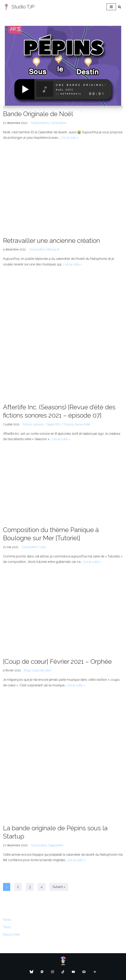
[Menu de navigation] (111, 7)
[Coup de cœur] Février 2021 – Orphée (57, 661)
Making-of (53, 249)
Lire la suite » (70, 138)
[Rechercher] (119, 7)
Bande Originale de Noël (38, 114)
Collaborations (40, 123)
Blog (27, 670)
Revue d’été (11, 934)
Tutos (42, 547)
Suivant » (59, 887)
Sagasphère (56, 845)
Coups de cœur (41, 670)
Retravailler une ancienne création (51, 240)
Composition (58, 123)
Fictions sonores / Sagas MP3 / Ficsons (48, 424)
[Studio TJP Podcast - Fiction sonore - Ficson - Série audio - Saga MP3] (19, 7)
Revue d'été (82, 424)
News (7, 920)
